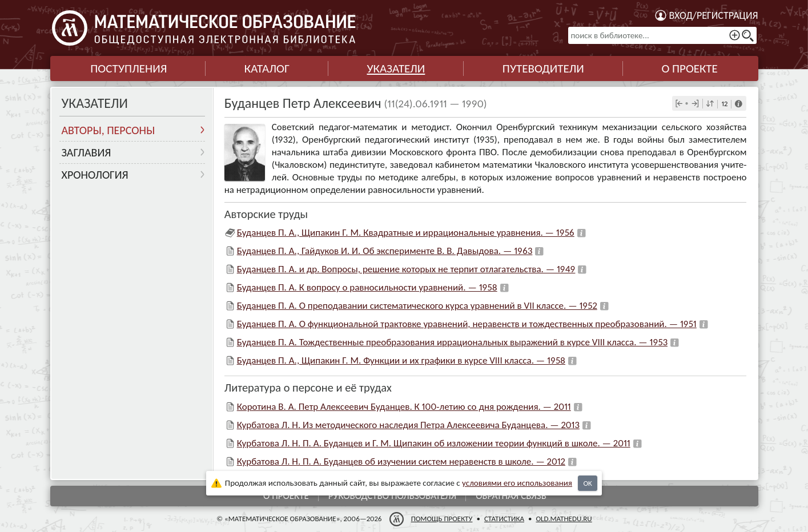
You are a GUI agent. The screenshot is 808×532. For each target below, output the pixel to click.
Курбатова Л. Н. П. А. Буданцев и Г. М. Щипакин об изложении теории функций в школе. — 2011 (434, 443)
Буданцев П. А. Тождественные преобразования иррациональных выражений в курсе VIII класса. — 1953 (452, 342)
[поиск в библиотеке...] (662, 35)
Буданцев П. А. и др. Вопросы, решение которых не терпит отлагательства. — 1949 (406, 269)
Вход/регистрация (714, 15)
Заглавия (87, 152)
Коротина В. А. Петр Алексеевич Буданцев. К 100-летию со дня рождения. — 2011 (404, 407)
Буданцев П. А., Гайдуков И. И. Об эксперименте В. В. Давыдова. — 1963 (385, 251)
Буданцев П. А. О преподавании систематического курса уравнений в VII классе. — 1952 (417, 306)
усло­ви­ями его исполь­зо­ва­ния (517, 483)
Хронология (95, 175)
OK (587, 483)
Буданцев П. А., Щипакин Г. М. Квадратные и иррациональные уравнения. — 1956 (406, 233)
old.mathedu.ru (564, 519)
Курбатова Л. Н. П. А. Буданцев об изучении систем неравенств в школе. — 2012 (401, 462)
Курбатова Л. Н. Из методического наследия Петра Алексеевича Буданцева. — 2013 (408, 425)
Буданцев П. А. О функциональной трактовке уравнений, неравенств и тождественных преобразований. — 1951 (467, 324)
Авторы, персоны (108, 130)
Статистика (504, 519)
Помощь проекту (441, 519)
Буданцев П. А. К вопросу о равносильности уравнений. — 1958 (367, 287)
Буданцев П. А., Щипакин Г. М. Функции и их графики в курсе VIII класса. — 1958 (401, 360)
